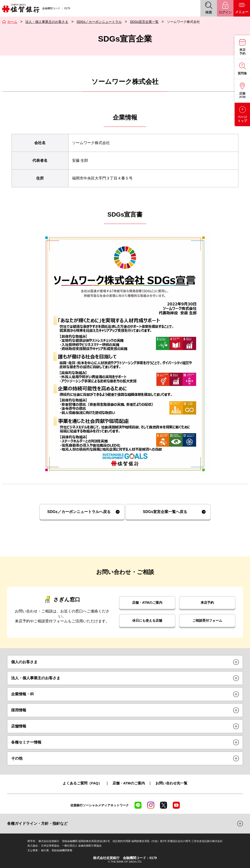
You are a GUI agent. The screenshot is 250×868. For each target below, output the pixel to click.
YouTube (176, 805)
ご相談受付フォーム (207, 620)
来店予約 (207, 603)
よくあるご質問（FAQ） (82, 783)
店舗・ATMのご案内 (147, 603)
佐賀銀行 (21, 8)
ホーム (12, 22)
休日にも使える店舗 (147, 620)
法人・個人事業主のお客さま (47, 22)
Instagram (151, 805)
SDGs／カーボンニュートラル (99, 22)
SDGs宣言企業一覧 (144, 22)
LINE (138, 805)
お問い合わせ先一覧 (171, 783)
